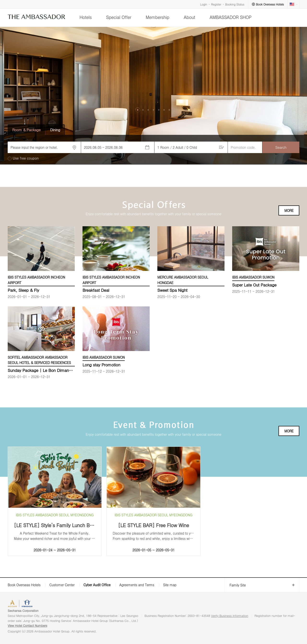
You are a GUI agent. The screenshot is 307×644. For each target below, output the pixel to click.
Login (204, 4)
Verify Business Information (230, 616)
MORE (289, 210)
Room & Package (26, 130)
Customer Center (62, 585)
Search (281, 147)
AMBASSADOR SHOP (231, 17)
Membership (157, 17)
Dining (55, 130)
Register (216, 4)
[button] (138, 110)
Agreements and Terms (137, 585)
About (189, 17)
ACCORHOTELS (22, 604)
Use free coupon (26, 158)
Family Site (235, 585)
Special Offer (119, 17)
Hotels (86, 17)
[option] (153, 96)
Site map (170, 585)
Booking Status (235, 4)
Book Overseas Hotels (24, 585)
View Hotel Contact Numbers (27, 625)
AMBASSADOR (48, 604)
